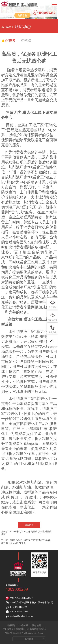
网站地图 (37, 625)
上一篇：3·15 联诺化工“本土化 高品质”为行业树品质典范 (26, 533)
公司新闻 (10, 40)
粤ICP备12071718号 (14, 633)
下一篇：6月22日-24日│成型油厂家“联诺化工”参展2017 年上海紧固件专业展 (26, 542)
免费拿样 (22, 15)
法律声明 (24, 625)
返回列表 (29, 525)
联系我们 (12, 625)
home (8, 27)
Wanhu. (40, 633)
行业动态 (26, 40)
